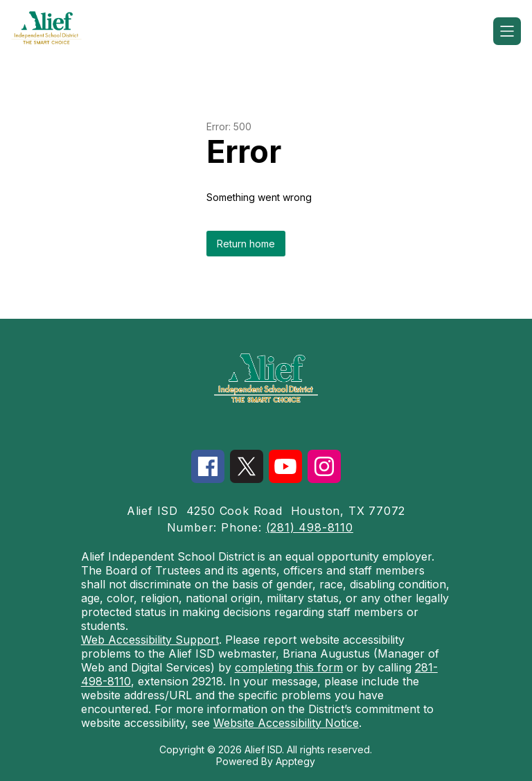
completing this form (289, 667)
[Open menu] (507, 31)
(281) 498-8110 (310, 527)
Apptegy (295, 761)
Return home (246, 244)
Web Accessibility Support (150, 640)
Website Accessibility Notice (286, 723)
